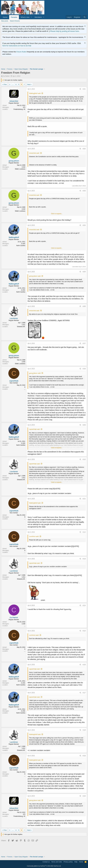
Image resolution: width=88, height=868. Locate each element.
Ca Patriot (6, 76)
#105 (84, 272)
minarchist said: (34, 153)
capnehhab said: (35, 429)
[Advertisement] (43, 63)
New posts (5, 21)
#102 (84, 149)
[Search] (85, 17)
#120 (84, 796)
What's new (25, 17)
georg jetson (14, 161)
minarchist (14, 101)
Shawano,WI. (21, 327)
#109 (84, 425)
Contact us (46, 862)
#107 (84, 343)
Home (5, 17)
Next (29, 84)
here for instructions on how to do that (17, 46)
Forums (14, 17)
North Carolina (21, 246)
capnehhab (14, 381)
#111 (84, 499)
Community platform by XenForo (44, 866)
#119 (84, 756)
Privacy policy (68, 862)
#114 (84, 605)
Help (76, 862)
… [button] (13, 84)
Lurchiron (14, 318)
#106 (84, 306)
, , (25, 389)
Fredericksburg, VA (19, 109)
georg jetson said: (35, 276)
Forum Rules (21, 52)
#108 (84, 369)
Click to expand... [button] (57, 214)
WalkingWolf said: (35, 93)
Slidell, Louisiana (20, 169)
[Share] (80, 89)
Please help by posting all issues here (65, 31)
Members (38, 17)
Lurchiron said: (34, 536)
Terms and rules (57, 862)
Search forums (15, 21)
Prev (5, 84)
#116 (84, 665)
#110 (84, 459)
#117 (84, 693)
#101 (84, 89)
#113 (84, 559)
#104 (84, 225)
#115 (84, 631)
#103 (84, 191)
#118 (84, 730)
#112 (84, 532)
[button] (31, 17)
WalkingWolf (14, 237)
